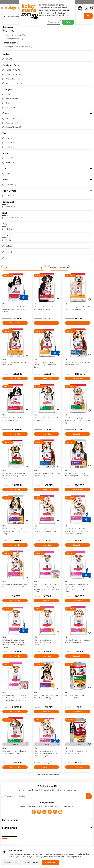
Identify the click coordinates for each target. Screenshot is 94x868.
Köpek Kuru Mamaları (14, 35)
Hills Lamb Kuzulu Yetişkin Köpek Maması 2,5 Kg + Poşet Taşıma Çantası (15, 309)
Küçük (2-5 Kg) (12, 75)
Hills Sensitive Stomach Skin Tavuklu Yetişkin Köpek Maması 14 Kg (78, 476)
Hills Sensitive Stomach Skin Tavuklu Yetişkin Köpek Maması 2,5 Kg (14, 531)
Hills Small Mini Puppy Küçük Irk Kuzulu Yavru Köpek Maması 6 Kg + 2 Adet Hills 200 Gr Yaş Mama (15, 698)
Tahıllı (8, 229)
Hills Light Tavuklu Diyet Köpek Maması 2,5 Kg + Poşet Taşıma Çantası (46, 365)
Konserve (9, 185)
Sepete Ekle (15, 323)
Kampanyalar (11, 43)
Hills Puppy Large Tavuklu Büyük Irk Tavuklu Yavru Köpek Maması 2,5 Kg (15, 476)
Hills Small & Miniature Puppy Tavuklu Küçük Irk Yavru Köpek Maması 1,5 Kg (45, 642)
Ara (89, 16)
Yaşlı (7, 138)
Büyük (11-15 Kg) (12, 83)
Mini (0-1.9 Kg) (11, 70)
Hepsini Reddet (32, 862)
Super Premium (12, 218)
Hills (7, 59)
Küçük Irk (9, 94)
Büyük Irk (9, 107)
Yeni (6, 258)
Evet (68, 22)
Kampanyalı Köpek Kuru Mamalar (18, 47)
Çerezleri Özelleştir (12, 862)
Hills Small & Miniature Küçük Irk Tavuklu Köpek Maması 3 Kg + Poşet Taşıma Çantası (46, 753)
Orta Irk (9, 103)
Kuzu (8, 158)
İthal (7, 240)
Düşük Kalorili (11, 118)
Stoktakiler (8, 246)
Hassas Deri (10, 123)
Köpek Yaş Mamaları (13, 39)
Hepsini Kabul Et (50, 862)
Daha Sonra (53, 22)
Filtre (23, 268)
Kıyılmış (8, 174)
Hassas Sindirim (12, 127)
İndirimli (7, 252)
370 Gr (8, 196)
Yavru (8, 143)
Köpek (8, 31)
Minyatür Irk (10, 99)
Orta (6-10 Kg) (11, 79)
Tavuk (8, 162)
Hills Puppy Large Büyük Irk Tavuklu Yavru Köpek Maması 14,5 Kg (78, 420)
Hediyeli (9, 207)
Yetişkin (9, 147)
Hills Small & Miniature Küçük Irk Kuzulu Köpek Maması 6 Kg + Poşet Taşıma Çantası (77, 531)
